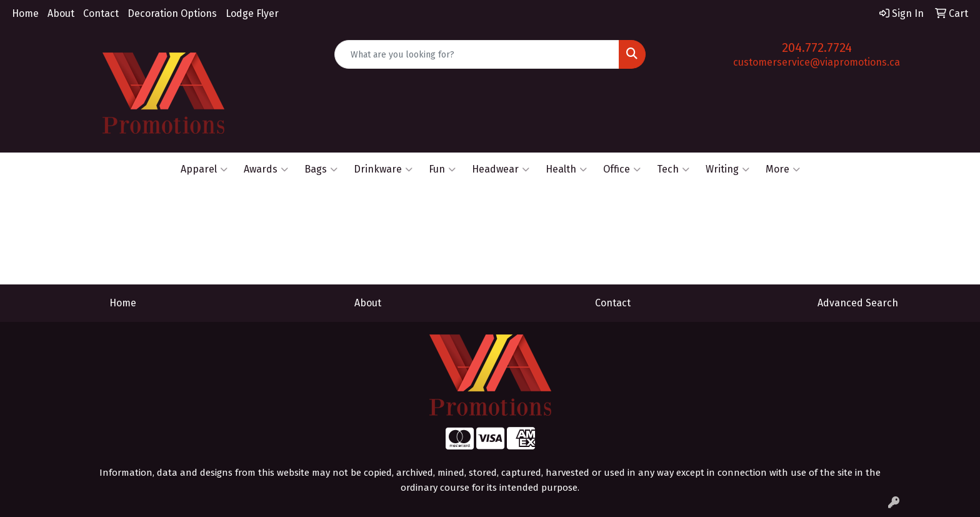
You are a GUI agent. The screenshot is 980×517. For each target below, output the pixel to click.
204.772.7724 (817, 48)
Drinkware (383, 169)
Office (622, 169)
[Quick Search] (477, 54)
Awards (266, 169)
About (61, 13)
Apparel (204, 169)
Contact (101, 13)
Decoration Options (172, 13)
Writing (727, 169)
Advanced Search (858, 303)
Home (25, 13)
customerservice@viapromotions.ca (817, 62)
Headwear (501, 169)
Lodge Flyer (252, 13)
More (783, 169)
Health (566, 169)
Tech (673, 169)
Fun (442, 169)
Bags (321, 169)
